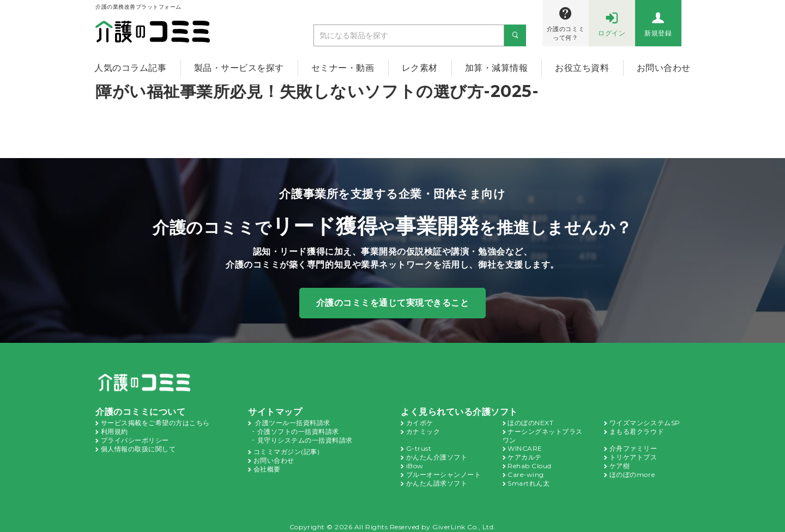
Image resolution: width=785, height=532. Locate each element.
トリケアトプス (633, 455)
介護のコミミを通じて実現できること (393, 302)
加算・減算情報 (497, 68)
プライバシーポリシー (135, 438)
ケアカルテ (525, 455)
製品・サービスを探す (239, 68)
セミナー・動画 (343, 68)
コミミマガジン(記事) (287, 449)
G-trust (417, 446)
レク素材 (420, 68)
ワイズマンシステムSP (645, 422)
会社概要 (267, 465)
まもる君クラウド (637, 430)
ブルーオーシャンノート (444, 471)
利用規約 (114, 430)
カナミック (423, 430)
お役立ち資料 (582, 68)
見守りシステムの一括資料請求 (305, 438)
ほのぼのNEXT (530, 422)
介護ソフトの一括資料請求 (298, 430)
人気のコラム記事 (130, 68)
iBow (414, 463)
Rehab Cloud (528, 463)
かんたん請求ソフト (437, 479)
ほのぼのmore (631, 471)
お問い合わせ (664, 68)
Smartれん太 (527, 479)
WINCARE (524, 446)
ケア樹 (620, 463)
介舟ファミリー (633, 446)
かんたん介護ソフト (437, 455)
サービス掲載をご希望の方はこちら (155, 422)
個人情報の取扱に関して (138, 446)
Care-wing (524, 471)
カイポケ (420, 422)
